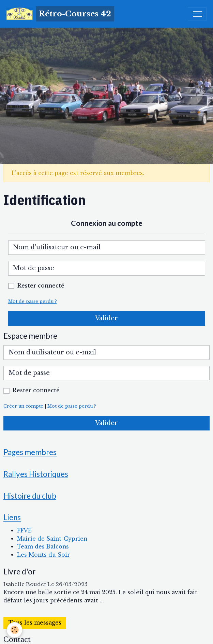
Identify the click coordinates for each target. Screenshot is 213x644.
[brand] (60, 14)
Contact (17, 640)
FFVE (24, 531)
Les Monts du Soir (43, 555)
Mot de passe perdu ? (33, 301)
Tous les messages (35, 623)
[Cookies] (14, 630)
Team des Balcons (43, 547)
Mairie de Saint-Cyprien (52, 539)
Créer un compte (23, 406)
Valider (106, 318)
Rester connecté (41, 286)
